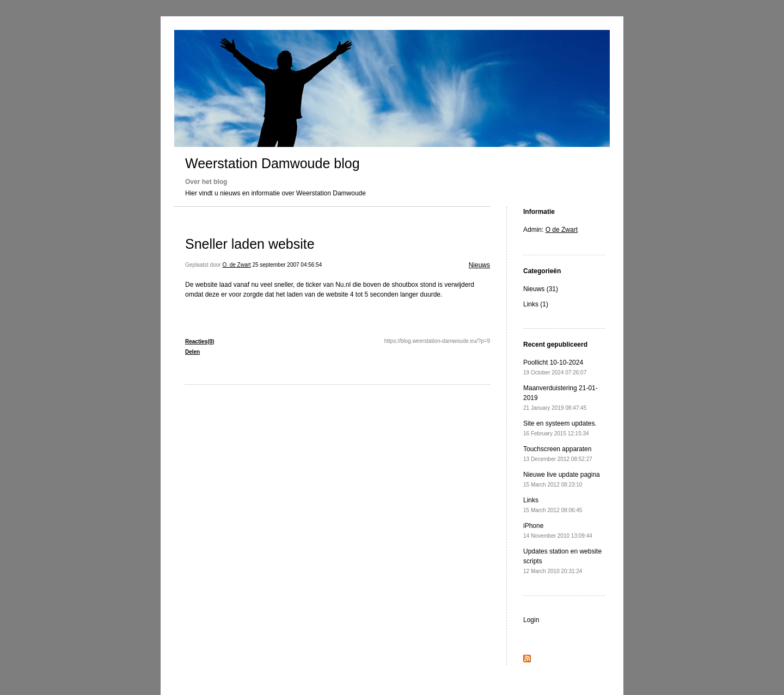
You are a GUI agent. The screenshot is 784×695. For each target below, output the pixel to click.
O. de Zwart (236, 265)
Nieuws (479, 265)
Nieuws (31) (541, 289)
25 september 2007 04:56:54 (287, 265)
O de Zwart (562, 230)
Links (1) (536, 304)
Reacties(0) (200, 342)
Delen (192, 352)
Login (531, 620)
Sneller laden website (250, 244)
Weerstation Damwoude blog (272, 163)
